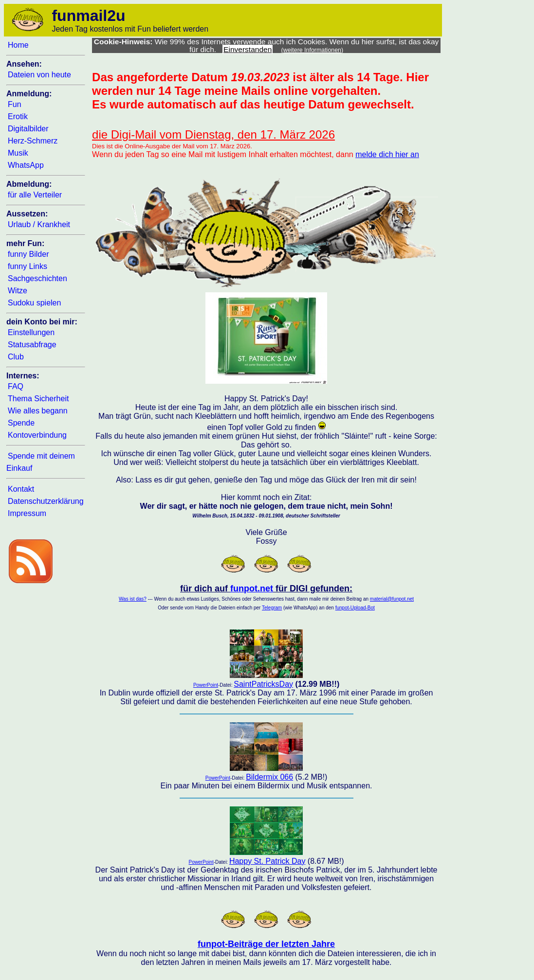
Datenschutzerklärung (46, 501)
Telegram (272, 608)
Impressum (27, 513)
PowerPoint (206, 685)
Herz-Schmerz (33, 141)
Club (16, 357)
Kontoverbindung (37, 435)
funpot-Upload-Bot (355, 608)
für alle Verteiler (35, 195)
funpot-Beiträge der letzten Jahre (266, 944)
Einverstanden (248, 49)
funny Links (28, 266)
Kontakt (21, 489)
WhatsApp (26, 165)
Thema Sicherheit (38, 399)
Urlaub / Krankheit (39, 224)
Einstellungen (31, 332)
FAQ (16, 386)
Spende (21, 423)
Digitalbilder (28, 129)
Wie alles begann (38, 411)
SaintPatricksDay (263, 684)
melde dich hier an (387, 154)
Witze (18, 291)
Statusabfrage (32, 345)
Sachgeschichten (37, 278)
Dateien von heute (39, 75)
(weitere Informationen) (313, 50)
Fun (15, 104)
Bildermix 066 (269, 777)
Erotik (18, 116)
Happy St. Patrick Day (267, 861)
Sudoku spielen (34, 303)
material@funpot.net (392, 599)
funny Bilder (28, 254)
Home (18, 45)
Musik (18, 153)
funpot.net (252, 588)
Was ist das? (133, 599)
